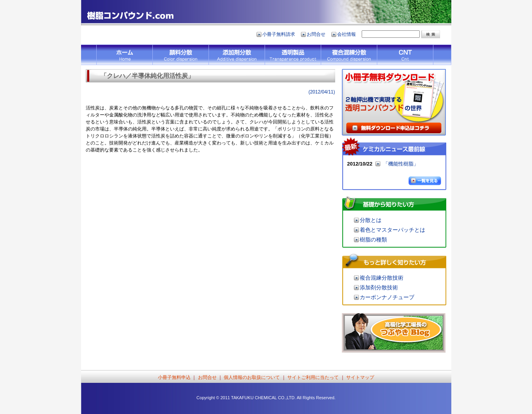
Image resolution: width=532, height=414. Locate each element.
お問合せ (316, 34)
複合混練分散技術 (382, 278)
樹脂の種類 (373, 240)
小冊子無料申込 (174, 377)
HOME (124, 55)
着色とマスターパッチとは (392, 230)
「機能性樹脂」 (401, 164)
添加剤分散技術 (379, 287)
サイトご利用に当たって (313, 377)
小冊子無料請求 (279, 34)
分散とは (371, 220)
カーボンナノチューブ (387, 297)
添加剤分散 (237, 55)
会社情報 (346, 34)
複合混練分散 (349, 55)
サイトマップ (360, 377)
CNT (405, 55)
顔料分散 (180, 55)
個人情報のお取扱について (252, 377)
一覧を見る (427, 181)
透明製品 (293, 55)
